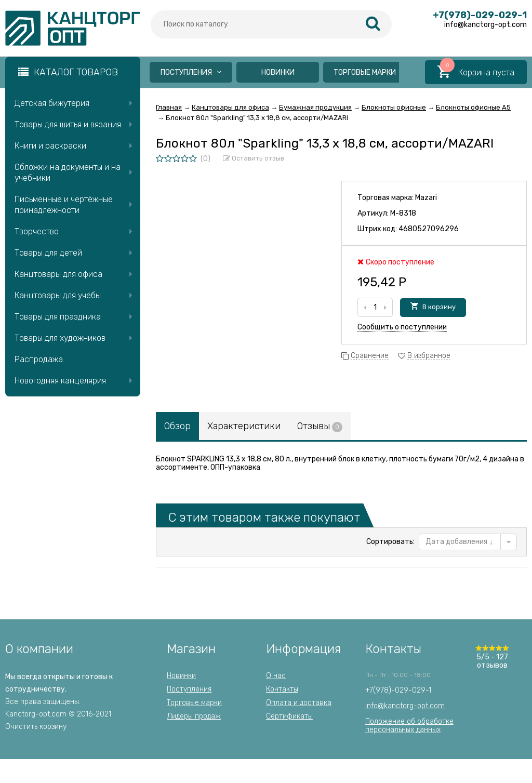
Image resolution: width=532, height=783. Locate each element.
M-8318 (403, 213)
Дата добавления (459, 542)
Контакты (282, 689)
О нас (276, 676)
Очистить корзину (36, 727)
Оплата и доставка (299, 703)
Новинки (278, 72)
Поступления (191, 72)
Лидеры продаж (194, 716)
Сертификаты (289, 716)
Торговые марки (365, 72)
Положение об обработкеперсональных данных (409, 726)
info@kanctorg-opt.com (405, 706)
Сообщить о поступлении (402, 327)
